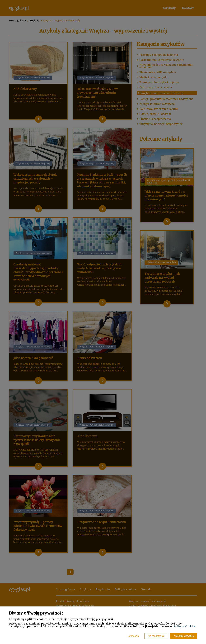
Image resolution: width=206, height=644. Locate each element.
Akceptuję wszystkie (184, 636)
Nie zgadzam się (156, 636)
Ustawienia (133, 636)
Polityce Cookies (185, 626)
